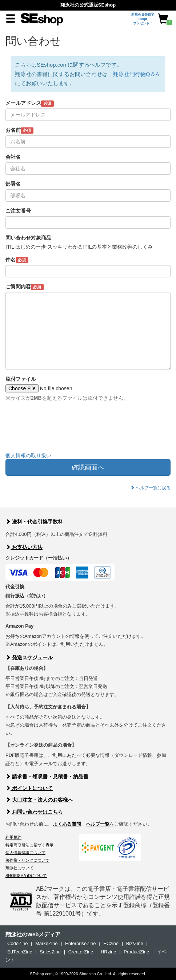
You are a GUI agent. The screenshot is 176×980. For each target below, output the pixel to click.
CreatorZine (81, 952)
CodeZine (17, 943)
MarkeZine (46, 943)
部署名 (13, 184)
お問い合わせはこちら (34, 812)
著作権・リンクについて (27, 860)
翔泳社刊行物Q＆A (136, 74)
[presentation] (61, 432)
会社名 (13, 157)
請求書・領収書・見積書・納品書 (47, 777)
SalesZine (50, 952)
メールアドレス (30, 103)
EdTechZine (20, 952)
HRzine (109, 952)
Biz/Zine (135, 943)
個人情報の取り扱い (28, 455)
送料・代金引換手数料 (34, 522)
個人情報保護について (25, 853)
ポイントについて (29, 788)
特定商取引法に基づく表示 (29, 845)
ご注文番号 (18, 211)
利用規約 (13, 837)
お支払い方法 (24, 547)
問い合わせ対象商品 (28, 238)
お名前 (19, 130)
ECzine (111, 943)
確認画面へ (88, 467)
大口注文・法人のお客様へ (39, 800)
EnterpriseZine (81, 943)
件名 (17, 260)
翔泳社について (19, 868)
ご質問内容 (25, 287)
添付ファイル (21, 379)
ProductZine (136, 952)
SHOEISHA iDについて (26, 876)
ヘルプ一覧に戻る (150, 488)
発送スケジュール (29, 657)
